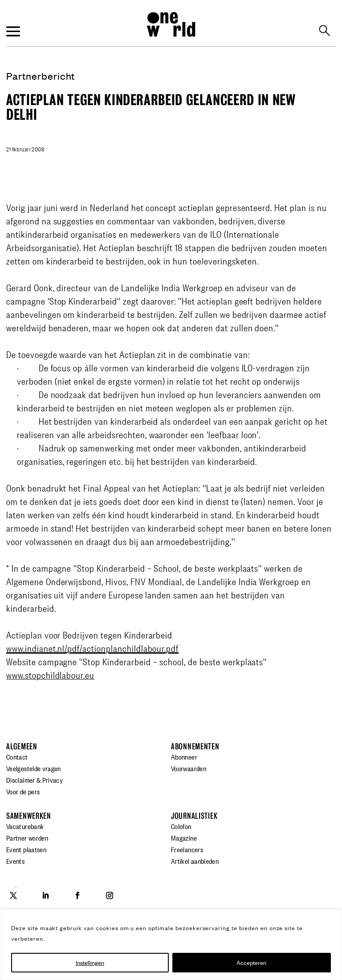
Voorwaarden (189, 768)
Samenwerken (29, 816)
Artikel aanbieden (195, 861)
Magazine (184, 838)
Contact (17, 756)
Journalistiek (194, 816)
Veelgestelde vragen (34, 768)
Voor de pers (23, 791)
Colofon (181, 826)
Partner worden (27, 838)
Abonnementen (195, 746)
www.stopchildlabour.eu (50, 675)
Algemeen (22, 746)
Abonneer (184, 756)
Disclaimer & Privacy (35, 780)
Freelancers (187, 849)
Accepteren (251, 962)
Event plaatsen (26, 849)
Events (15, 861)
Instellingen (90, 962)
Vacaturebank (25, 826)
